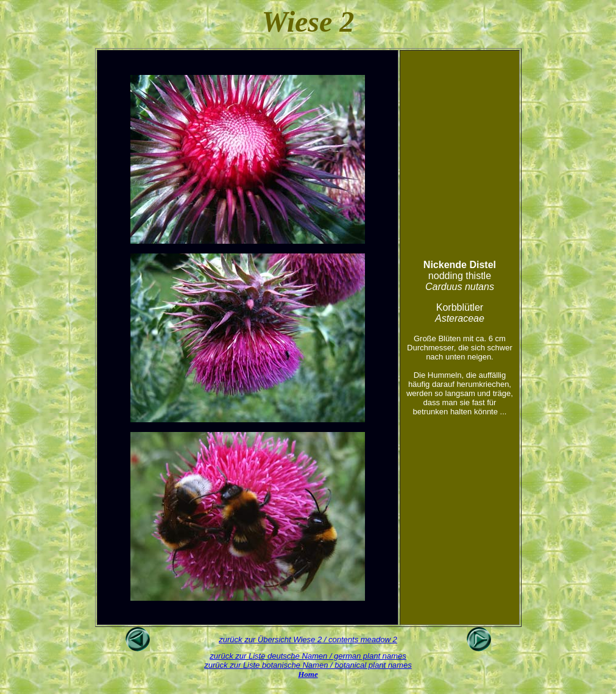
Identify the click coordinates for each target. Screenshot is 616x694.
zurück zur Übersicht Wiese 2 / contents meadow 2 (308, 639)
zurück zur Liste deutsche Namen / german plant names (308, 656)
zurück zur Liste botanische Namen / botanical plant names (308, 665)
